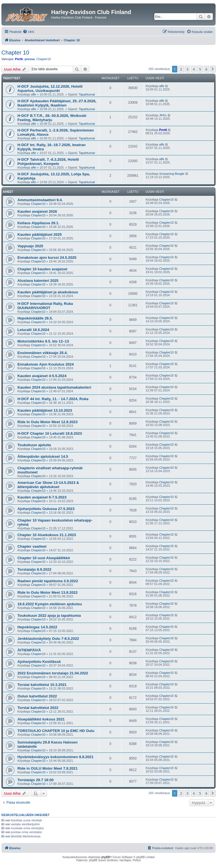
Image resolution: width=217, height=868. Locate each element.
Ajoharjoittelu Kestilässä (39, 662)
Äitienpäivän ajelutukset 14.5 (43, 456)
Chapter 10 (15, 53)
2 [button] (181, 69)
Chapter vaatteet (32, 546)
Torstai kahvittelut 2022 (38, 708)
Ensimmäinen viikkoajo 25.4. (43, 353)
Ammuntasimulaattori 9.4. (40, 200)
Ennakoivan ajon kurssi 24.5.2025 (47, 258)
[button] (213, 69)
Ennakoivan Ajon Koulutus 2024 (46, 364)
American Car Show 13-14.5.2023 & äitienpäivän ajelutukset (48, 485)
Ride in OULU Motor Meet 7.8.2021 (48, 768)
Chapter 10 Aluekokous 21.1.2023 (47, 535)
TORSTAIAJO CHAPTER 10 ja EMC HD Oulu (56, 731)
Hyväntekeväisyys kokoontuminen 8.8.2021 (55, 757)
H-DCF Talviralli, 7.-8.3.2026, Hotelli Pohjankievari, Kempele (48, 162)
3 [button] (187, 69)
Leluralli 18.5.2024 (33, 330)
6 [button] (206, 69)
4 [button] (194, 69)
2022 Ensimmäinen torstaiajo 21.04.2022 (53, 673)
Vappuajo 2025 (30, 246)
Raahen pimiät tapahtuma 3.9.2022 (48, 581)
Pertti (19, 59)
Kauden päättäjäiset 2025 (40, 234)
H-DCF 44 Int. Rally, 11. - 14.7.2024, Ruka (53, 399)
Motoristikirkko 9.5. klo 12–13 (43, 341)
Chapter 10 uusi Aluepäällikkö (44, 558)
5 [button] (200, 69)
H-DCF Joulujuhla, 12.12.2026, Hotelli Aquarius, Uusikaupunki (50, 89)
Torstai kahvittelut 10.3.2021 (42, 685)
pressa (30, 59)
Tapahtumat (87, 94)
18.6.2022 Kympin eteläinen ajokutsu (50, 604)
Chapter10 (43, 59)
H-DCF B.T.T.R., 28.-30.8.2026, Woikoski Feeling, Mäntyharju (52, 118)
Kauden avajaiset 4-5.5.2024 (42, 376)
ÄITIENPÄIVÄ (29, 650)
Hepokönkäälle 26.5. (35, 318)
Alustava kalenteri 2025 (38, 281)
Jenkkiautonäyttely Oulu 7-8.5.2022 (48, 639)
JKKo (163, 115)
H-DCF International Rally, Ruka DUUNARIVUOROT (45, 306)
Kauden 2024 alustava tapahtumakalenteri (54, 387)
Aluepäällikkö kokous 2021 (41, 719)
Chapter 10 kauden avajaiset (42, 269)
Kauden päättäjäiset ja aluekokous (48, 292)
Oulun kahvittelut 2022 (37, 696)
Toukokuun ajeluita (34, 445)
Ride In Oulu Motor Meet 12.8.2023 (48, 422)
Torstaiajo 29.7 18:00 (36, 780)
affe (33, 94)
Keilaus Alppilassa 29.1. (38, 223)
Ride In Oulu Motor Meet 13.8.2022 (48, 592)
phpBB (106, 857)
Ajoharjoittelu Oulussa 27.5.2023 (46, 509)
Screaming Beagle (172, 174)
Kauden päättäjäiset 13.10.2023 (45, 410)
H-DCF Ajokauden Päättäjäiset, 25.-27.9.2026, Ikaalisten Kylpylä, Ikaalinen (57, 103)
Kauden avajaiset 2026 (37, 211)
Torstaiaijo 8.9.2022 (34, 569)
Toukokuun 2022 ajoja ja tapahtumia (49, 616)
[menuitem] (29, 32)
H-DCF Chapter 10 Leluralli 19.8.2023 (50, 433)
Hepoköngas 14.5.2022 (37, 627)
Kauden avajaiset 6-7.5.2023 (42, 497)
